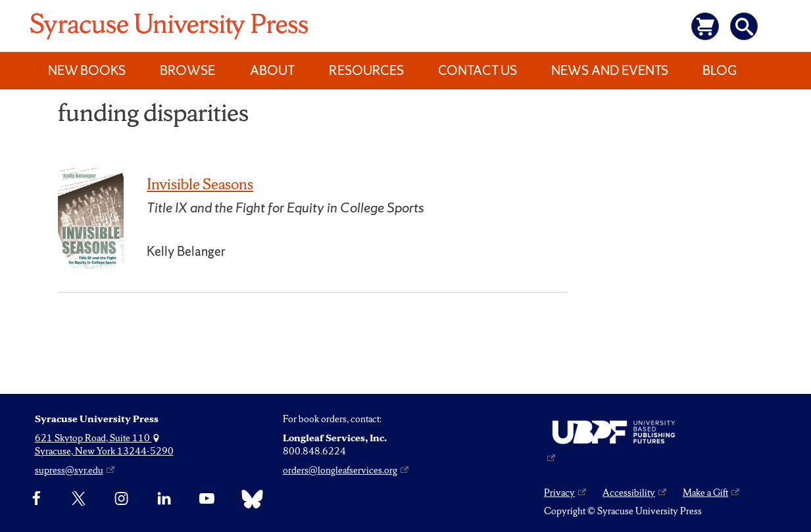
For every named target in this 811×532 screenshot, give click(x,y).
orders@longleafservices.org (340, 470)
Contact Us (478, 70)
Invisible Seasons (200, 184)
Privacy (559, 493)
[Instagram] (121, 499)
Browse (187, 70)
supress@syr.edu (69, 470)
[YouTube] (207, 499)
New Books (87, 70)
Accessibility (629, 493)
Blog (720, 70)
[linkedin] (164, 499)
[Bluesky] (249, 499)
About (272, 70)
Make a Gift (705, 493)
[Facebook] (37, 499)
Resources (366, 70)
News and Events (610, 70)
